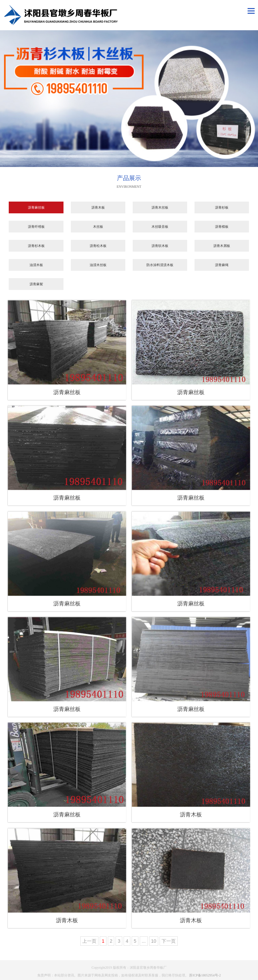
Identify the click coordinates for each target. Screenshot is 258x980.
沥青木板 (98, 207)
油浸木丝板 (98, 265)
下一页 (169, 941)
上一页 (89, 941)
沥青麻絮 (36, 284)
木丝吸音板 (160, 227)
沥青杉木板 (36, 246)
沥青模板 (222, 227)
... (144, 941)
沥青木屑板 (222, 246)
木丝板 (98, 227)
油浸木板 (36, 265)
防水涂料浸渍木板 (160, 265)
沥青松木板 (98, 246)
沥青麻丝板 (36, 207)
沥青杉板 (222, 207)
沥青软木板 (160, 246)
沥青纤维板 (36, 227)
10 (154, 941)
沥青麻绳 (222, 265)
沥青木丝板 (160, 207)
